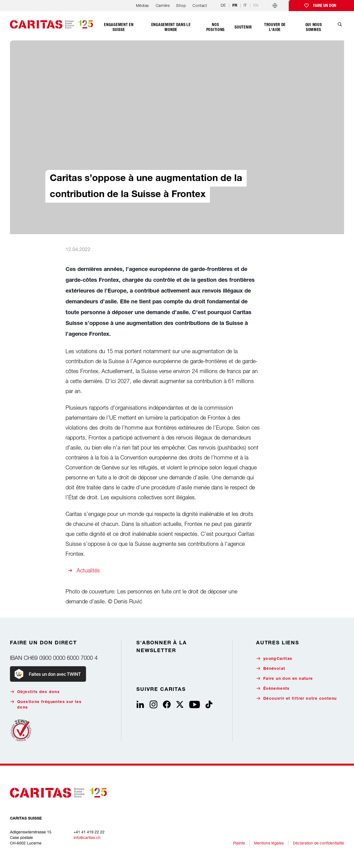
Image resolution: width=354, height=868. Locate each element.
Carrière (163, 5)
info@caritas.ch (87, 837)
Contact (200, 5)
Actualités (88, 570)
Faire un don (325, 6)
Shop (181, 5)
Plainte (239, 843)
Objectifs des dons (35, 692)
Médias (143, 5)
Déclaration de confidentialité (318, 843)
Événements (273, 689)
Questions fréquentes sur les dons (46, 705)
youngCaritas (274, 659)
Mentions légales (269, 843)
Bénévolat (271, 669)
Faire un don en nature (285, 679)
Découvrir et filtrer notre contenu (296, 698)
